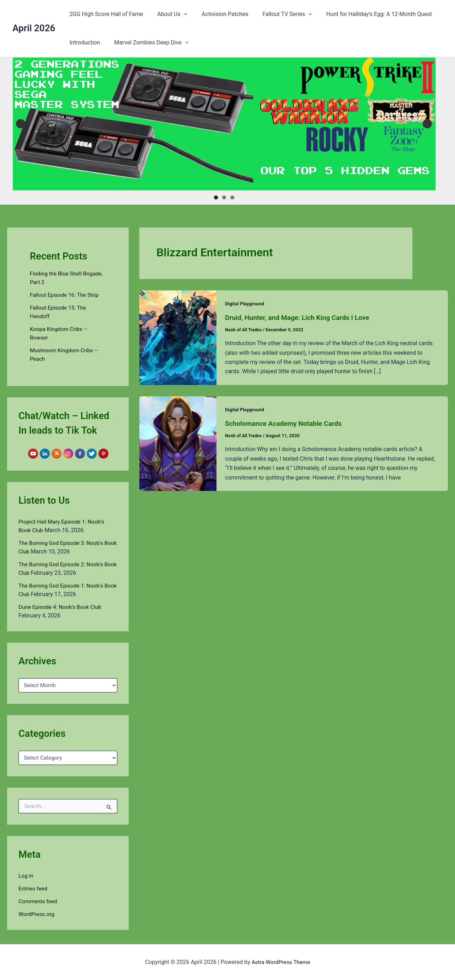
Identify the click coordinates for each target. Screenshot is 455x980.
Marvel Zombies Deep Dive (147, 43)
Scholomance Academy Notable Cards (286, 423)
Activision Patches (218, 14)
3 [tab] (232, 197)
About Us (168, 14)
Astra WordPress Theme (281, 962)
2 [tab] (224, 197)
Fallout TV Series (277, 14)
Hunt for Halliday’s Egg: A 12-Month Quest (366, 14)
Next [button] (427, 124)
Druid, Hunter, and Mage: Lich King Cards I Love (301, 317)
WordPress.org (37, 914)
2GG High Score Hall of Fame (105, 14)
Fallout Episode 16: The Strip (66, 295)
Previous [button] (21, 124)
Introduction (83, 42)
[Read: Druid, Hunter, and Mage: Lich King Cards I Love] (178, 337)
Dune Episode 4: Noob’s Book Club (62, 607)
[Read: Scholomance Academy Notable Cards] (178, 443)
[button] (180, 14)
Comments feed (39, 901)
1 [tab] (216, 197)
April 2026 (34, 28)
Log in (26, 876)
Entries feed (34, 888)
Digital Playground (245, 304)
